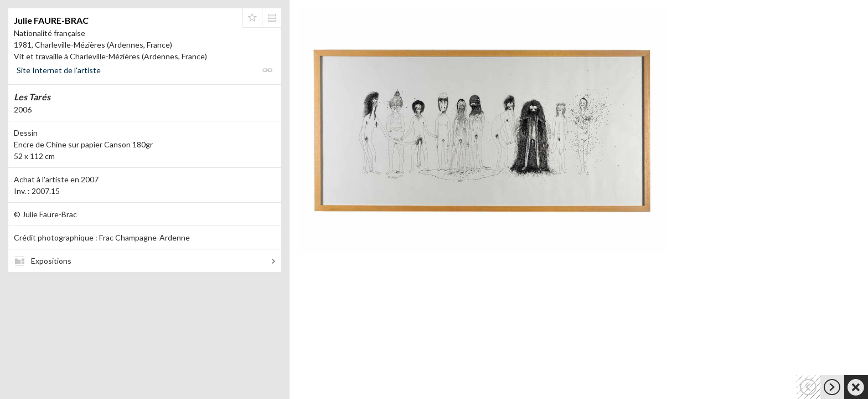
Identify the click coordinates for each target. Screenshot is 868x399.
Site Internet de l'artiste (59, 70)
